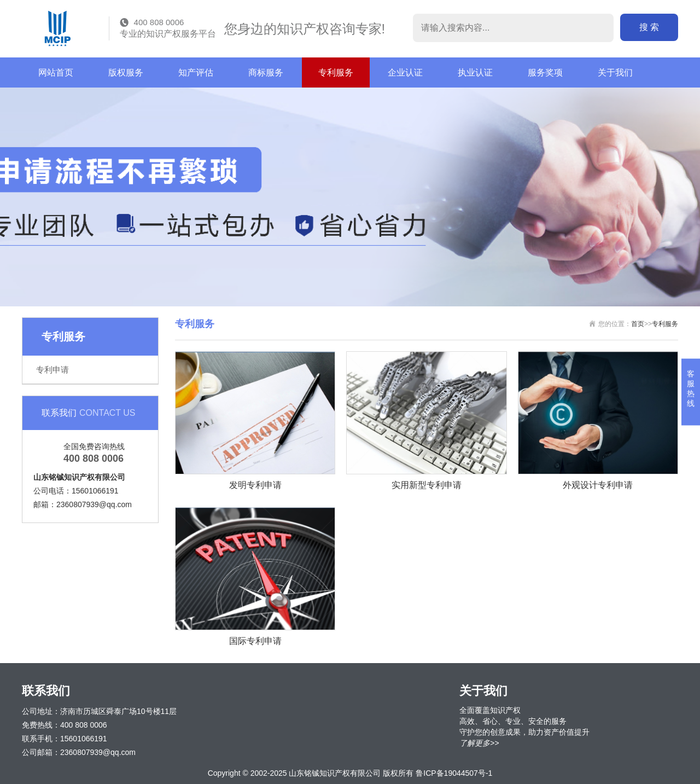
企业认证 (405, 72)
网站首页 (56, 72)
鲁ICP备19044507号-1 (454, 773)
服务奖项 (545, 72)
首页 (638, 324)
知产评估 (196, 72)
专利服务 (336, 72)
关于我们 (615, 72)
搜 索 (649, 27)
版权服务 (126, 72)
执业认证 (475, 72)
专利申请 (52, 370)
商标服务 (266, 72)
